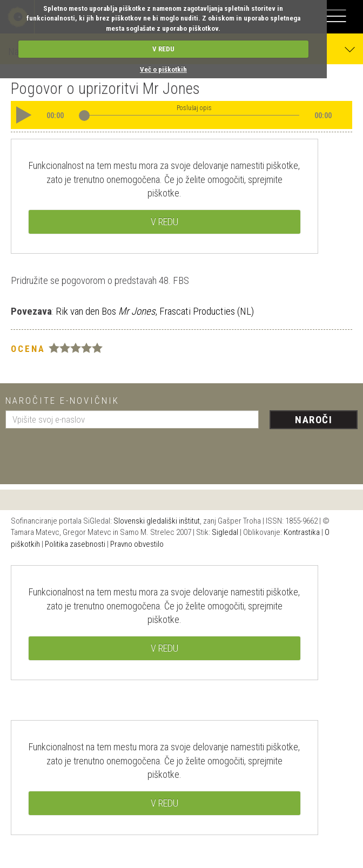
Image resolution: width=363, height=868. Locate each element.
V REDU (163, 49)
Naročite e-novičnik (62, 401)
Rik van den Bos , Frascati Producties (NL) (154, 311)
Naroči (314, 420)
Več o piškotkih (163, 69)
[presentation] (88, 452)
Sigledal (225, 532)
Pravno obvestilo (137, 544)
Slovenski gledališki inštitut (157, 521)
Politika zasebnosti (75, 544)
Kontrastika (302, 532)
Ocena (28, 349)
